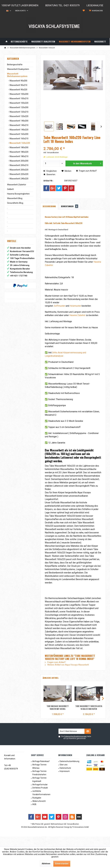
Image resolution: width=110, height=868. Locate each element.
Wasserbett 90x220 (18, 90)
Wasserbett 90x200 (18, 81)
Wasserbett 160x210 (19, 139)
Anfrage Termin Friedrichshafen (39, 773)
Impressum (65, 771)
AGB (34, 804)
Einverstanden (62, 864)
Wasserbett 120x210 (19, 112)
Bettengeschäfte (15, 65)
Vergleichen (50, 171)
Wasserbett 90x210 (18, 85)
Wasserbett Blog (15, 198)
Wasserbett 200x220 (19, 170)
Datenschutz (65, 768)
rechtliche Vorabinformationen (41, 793)
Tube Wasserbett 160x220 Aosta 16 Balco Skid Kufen (89, 707)
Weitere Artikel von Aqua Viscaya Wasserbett (67, 665)
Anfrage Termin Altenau (39, 766)
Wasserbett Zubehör (17, 185)
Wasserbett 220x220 (19, 174)
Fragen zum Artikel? (86, 171)
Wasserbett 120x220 (19, 116)
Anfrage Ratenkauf (41, 761)
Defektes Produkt (40, 788)
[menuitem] (96, 11)
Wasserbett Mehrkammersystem (17, 75)
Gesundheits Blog (15, 203)
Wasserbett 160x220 (19, 143)
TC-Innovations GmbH (80, 827)
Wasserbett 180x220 (19, 152)
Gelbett (10, 189)
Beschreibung (49, 206)
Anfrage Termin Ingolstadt (39, 780)
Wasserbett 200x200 (19, 161)
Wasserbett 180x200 (19, 147)
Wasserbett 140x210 (19, 125)
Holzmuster (75, 306)
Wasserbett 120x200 (19, 107)
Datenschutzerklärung (69, 761)
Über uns (64, 765)
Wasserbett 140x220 (19, 130)
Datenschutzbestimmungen (75, 736)
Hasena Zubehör (77, 315)
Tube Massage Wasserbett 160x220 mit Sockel (58, 707)
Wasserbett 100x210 (19, 98)
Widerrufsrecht (39, 801)
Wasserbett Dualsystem (18, 69)
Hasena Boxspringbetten (18, 194)
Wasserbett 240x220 (19, 179)
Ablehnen (46, 864)
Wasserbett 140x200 (19, 121)
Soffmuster (59, 306)
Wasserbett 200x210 (19, 165)
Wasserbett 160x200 (19, 134)
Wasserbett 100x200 (19, 94)
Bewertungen (70, 206)
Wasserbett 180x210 (19, 156)
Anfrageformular (40, 785)
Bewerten (49, 174)
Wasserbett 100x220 (19, 103)
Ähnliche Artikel (51, 678)
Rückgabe (37, 798)
